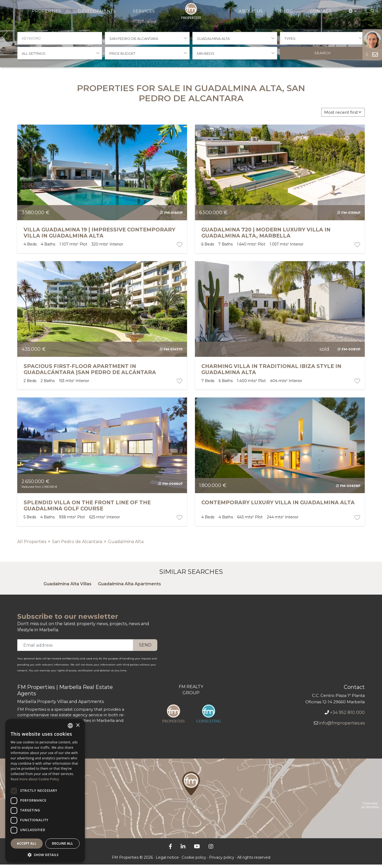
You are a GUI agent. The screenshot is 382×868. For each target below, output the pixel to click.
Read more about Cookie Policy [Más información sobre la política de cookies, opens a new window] (35, 779)
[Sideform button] (367, 54)
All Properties (32, 545)
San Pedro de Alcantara (77, 545)
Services (144, 11)
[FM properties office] (191, 802)
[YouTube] (197, 850)
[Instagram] (211, 850)
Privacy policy (222, 861)
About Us (250, 11)
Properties (47, 11)
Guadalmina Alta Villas (68, 587)
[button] (352, 11)
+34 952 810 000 (347, 716)
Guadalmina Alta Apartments (129, 587)
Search (322, 56)
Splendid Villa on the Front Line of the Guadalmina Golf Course (87, 509)
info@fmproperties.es (342, 727)
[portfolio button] (179, 248)
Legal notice (167, 861)
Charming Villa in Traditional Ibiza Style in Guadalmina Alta (271, 373)
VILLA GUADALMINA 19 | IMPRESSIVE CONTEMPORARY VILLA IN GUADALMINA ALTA (99, 236)
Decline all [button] (63, 843)
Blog (286, 11)
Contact (320, 11)
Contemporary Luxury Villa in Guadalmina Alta (278, 506)
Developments (97, 11)
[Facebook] (170, 850)
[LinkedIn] (183, 850)
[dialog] (45, 791)
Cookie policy (194, 861)
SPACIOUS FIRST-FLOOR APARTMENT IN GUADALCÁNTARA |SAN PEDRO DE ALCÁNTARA (90, 373)
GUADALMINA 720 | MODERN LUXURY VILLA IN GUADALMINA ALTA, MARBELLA (266, 236)
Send (145, 648)
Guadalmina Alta (126, 545)
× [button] (78, 725)
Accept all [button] (27, 843)
